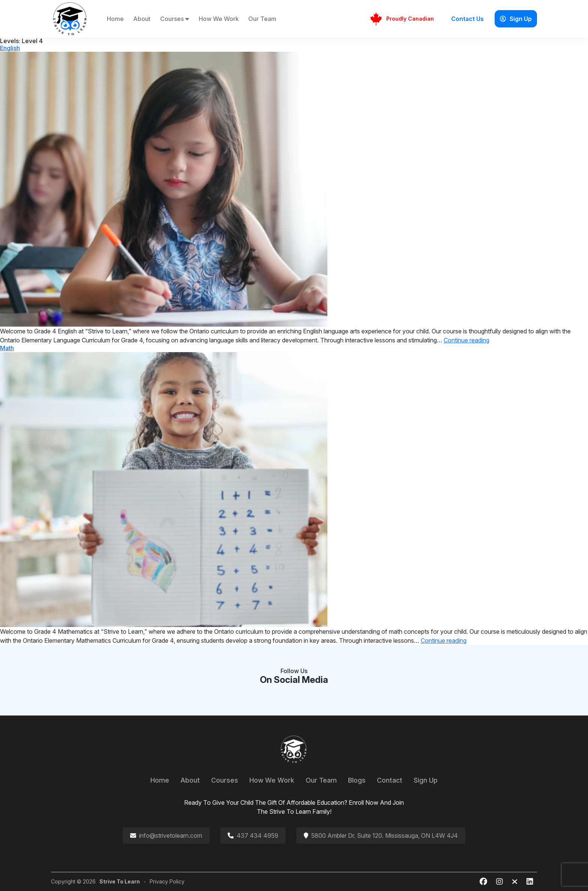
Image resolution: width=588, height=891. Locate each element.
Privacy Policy (167, 881)
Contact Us (467, 19)
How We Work (219, 19)
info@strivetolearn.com (171, 835)
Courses (175, 19)
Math (7, 348)
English (10, 48)
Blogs (357, 780)
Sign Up (516, 19)
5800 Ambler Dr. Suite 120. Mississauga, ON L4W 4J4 (385, 835)
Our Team (262, 19)
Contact (390, 780)
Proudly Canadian (402, 19)
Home (115, 19)
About (142, 19)
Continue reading (466, 340)
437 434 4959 (257, 835)
